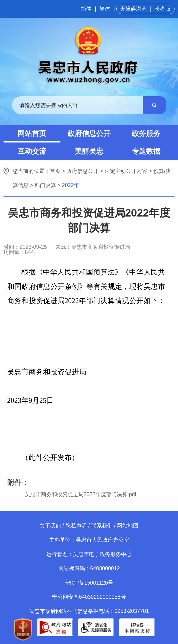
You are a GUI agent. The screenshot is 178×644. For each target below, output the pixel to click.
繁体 (105, 9)
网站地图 (128, 526)
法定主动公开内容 (126, 171)
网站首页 (32, 134)
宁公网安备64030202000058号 (89, 597)
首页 (55, 171)
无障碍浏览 (133, 9)
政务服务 (146, 134)
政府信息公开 (89, 134)
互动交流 (32, 151)
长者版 (163, 9)
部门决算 (45, 185)
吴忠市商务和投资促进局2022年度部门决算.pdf (81, 494)
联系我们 (102, 526)
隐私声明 (76, 526)
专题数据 (146, 151)
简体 (86, 9)
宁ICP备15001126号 (89, 583)
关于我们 (50, 526)
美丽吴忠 (89, 151)
